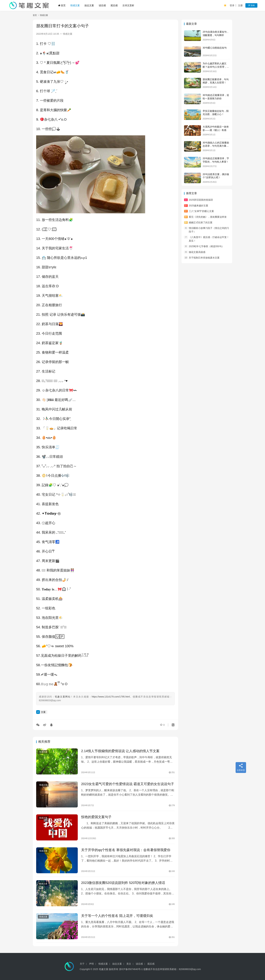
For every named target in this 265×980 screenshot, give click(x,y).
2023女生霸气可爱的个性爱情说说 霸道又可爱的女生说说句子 (128, 784)
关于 (82, 964)
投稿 (251, 5)
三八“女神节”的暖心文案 (201, 211)
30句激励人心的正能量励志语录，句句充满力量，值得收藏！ (216, 146)
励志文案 (89, 5)
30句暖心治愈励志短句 (215, 48)
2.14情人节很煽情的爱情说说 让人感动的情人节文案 (120, 751)
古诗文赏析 (128, 5)
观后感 (114, 5)
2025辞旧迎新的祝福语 (201, 200)
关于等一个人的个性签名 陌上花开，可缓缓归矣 (117, 916)
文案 (43, 712)
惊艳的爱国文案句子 (96, 817)
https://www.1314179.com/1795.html (111, 697)
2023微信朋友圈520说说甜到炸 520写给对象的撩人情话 (123, 883)
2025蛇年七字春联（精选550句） (206, 246)
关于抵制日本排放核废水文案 (204, 258)
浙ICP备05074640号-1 (131, 969)
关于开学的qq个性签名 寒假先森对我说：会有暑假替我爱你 (126, 850)
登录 (232, 5)
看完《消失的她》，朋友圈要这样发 (208, 217)
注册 (240, 5)
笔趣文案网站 (63, 697)
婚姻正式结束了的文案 (201, 222)
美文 (129, 964)
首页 (62, 5)
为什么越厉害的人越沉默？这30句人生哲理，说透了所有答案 (216, 67)
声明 (91, 964)
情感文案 (75, 5)
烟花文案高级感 (197, 252)
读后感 (102, 5)
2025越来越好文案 (198, 206)
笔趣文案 (104, 969)
